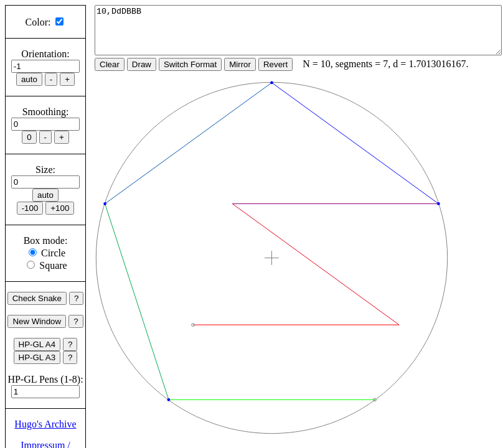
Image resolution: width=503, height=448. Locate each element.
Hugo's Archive (45, 424)
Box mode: (46, 240)
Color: (38, 22)
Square (53, 265)
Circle (53, 253)
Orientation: (45, 54)
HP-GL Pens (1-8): (45, 379)
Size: (45, 170)
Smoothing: (46, 112)
